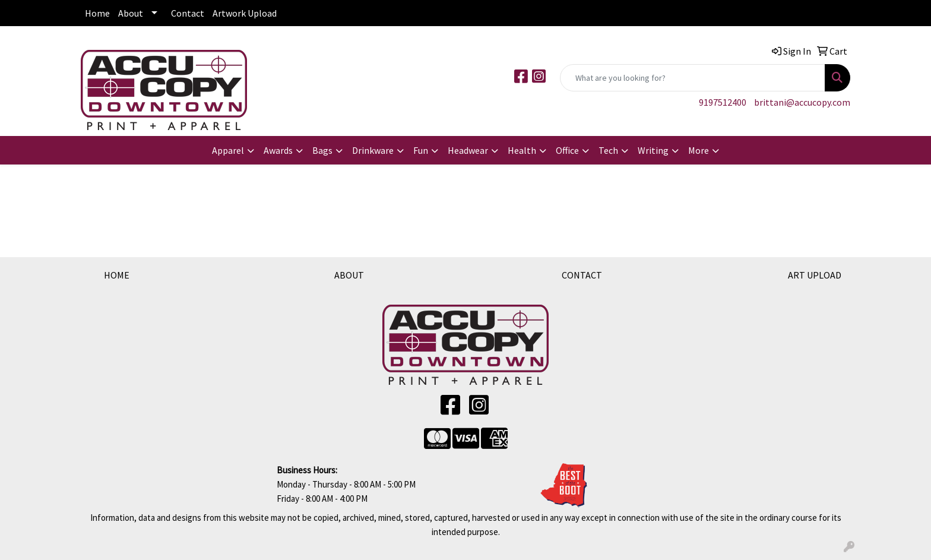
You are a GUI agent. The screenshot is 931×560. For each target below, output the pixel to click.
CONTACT (582, 275)
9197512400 (723, 102)
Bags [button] (322, 150)
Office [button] (567, 150)
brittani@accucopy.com (802, 102)
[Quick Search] (693, 78)
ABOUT (349, 275)
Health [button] (522, 150)
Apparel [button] (228, 150)
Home (97, 13)
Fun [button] (421, 150)
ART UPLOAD (815, 275)
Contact (188, 13)
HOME (117, 275)
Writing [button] (653, 150)
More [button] (699, 150)
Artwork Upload (245, 13)
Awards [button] (278, 150)
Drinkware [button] (373, 150)
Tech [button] (608, 150)
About (131, 13)
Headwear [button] (468, 150)
